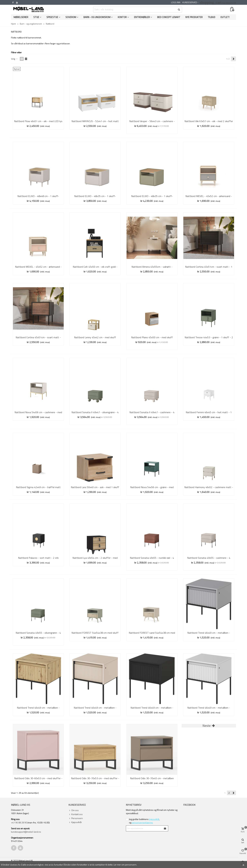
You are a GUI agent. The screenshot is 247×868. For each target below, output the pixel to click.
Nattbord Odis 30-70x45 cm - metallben (152, 778)
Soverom (71, 17)
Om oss (74, 810)
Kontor (122, 17)
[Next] (233, 59)
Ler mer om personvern (125, 865)
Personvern (76, 818)
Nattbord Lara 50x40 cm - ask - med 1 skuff (95, 487)
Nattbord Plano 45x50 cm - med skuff (152, 337)
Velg (14, 59)
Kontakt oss (76, 814)
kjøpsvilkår (154, 819)
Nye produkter (194, 17)
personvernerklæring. (142, 822)
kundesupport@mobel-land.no (26, 832)
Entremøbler (142, 17)
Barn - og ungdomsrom (97, 17)
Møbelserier (21, 17)
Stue (36, 17)
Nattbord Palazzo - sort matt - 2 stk (38, 558)
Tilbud (211, 17)
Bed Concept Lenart (169, 17)
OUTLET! (225, 17)
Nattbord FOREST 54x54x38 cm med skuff (95, 633)
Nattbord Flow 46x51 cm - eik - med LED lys (38, 121)
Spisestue (52, 17)
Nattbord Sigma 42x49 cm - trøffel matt (38, 487)
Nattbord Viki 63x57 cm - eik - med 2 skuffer (209, 121)
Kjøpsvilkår (75, 822)
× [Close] (243, 864)
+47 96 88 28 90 (19, 822)
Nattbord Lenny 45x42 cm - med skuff (95, 337)
